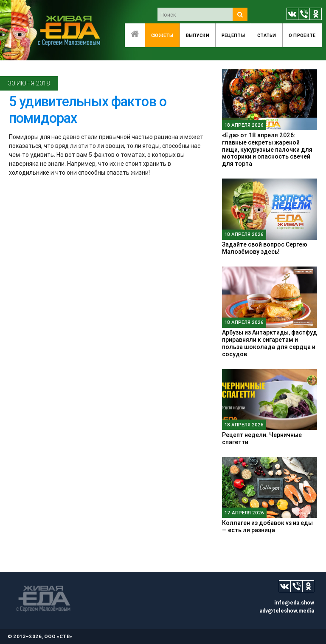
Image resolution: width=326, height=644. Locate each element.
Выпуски (198, 35)
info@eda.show (294, 603)
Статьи (267, 35)
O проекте (302, 35)
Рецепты (233, 35)
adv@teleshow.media (287, 611)
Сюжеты (162, 35)
